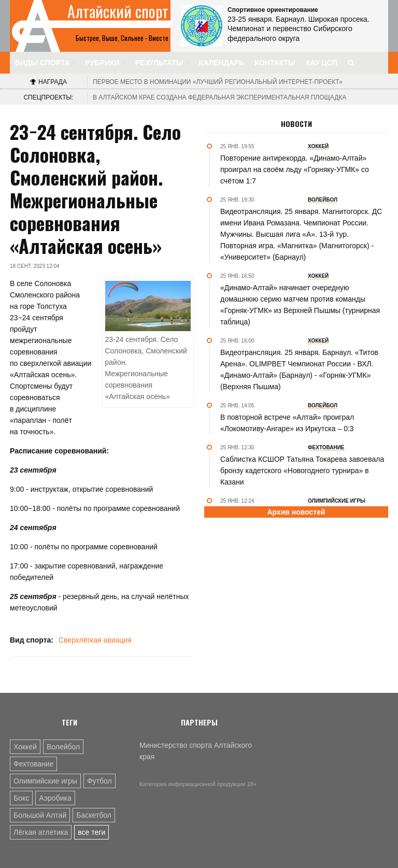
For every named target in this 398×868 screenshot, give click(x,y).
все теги (91, 832)
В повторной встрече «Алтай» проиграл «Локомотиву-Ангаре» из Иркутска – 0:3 (287, 423)
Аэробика (55, 798)
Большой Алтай (40, 815)
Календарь (222, 63)
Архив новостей (296, 512)
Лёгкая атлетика (41, 832)
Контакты (275, 63)
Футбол (99, 781)
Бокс (21, 798)
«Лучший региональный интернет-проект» (218, 82)
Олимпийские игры (45, 781)
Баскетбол (94, 815)
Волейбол (63, 747)
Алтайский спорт (118, 11)
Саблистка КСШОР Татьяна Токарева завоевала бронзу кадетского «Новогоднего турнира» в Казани (302, 471)
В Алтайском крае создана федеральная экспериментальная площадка (219, 97)
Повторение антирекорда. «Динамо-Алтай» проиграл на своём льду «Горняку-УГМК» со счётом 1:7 (295, 169)
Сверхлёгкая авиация (95, 640)
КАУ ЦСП (322, 63)
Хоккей (25, 747)
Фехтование (33, 764)
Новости (296, 124)
